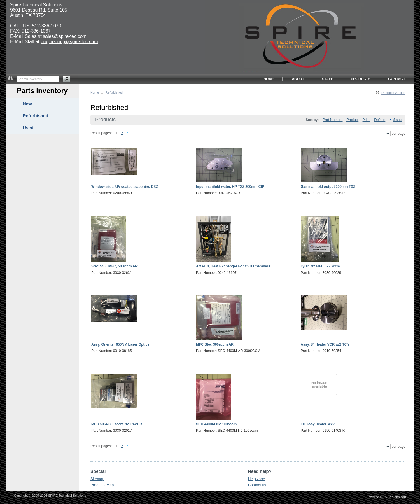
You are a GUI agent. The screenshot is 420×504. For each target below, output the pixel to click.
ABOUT (298, 79)
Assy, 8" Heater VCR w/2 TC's (325, 344)
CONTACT (397, 79)
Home (95, 92)
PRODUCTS (361, 79)
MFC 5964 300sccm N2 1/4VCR (117, 424)
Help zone (257, 479)
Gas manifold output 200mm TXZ (328, 187)
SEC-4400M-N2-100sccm (216, 424)
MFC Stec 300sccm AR (215, 344)
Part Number (333, 120)
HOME (269, 79)
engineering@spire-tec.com (69, 42)
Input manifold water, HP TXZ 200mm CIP (230, 187)
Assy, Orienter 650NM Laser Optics (120, 344)
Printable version (393, 93)
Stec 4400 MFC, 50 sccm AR (114, 266)
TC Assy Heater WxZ (318, 424)
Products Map (102, 485)
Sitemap (97, 479)
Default (380, 120)
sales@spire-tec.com (65, 36)
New (27, 104)
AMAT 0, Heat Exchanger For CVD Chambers (233, 266)
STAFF (328, 79)
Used (28, 128)
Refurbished (36, 116)
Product (352, 120)
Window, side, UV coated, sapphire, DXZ (125, 187)
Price (366, 120)
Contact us (257, 485)
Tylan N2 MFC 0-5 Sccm (320, 266)
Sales (398, 120)
